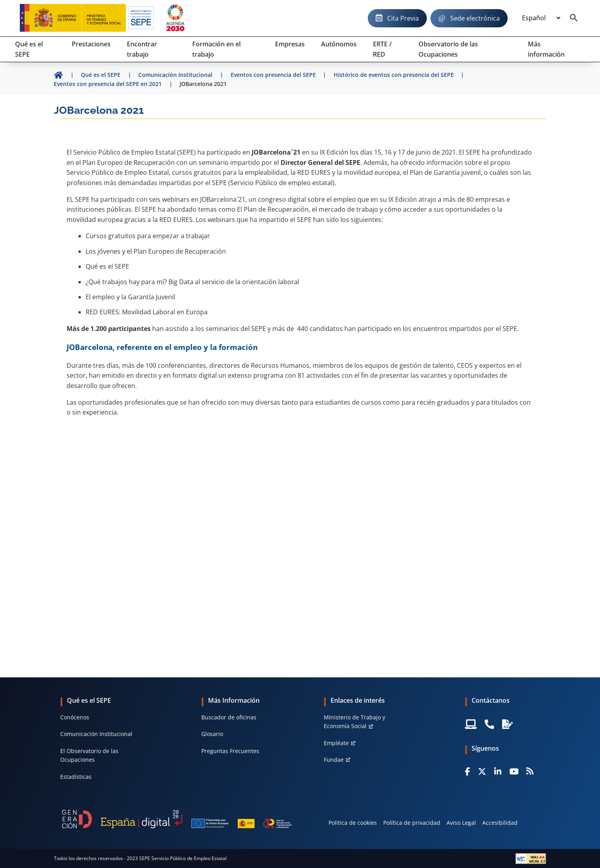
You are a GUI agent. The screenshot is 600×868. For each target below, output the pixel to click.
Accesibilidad (500, 823)
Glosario (212, 734)
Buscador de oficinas (229, 717)
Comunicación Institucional (96, 734)
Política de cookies (353, 823)
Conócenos (75, 717)
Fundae (334, 760)
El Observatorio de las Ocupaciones (89, 755)
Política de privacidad (412, 823)
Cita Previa (403, 18)
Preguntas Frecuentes (230, 751)
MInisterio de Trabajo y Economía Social (354, 722)
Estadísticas (76, 777)
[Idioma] (541, 18)
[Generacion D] (177, 819)
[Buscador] (574, 18)
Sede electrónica (475, 18)
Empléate (336, 743)
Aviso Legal (461, 823)
